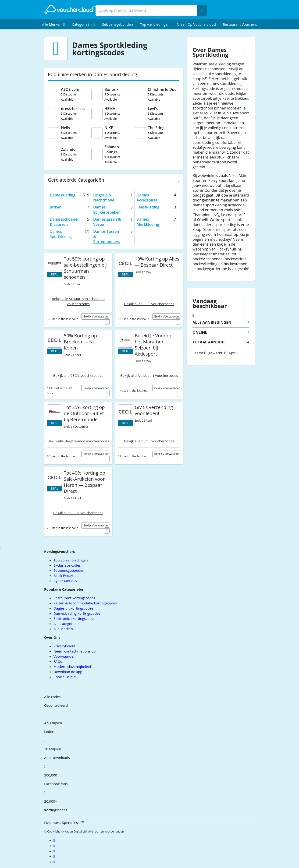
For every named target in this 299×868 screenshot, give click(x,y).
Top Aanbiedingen (155, 24)
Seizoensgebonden (117, 24)
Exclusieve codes (67, 565)
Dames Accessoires (147, 198)
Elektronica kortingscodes (74, 618)
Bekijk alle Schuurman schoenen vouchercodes (78, 301)
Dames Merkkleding (148, 222)
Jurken (56, 207)
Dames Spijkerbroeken (107, 210)
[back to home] (70, 10)
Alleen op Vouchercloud (196, 24)
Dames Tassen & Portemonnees (107, 236)
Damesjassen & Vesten (107, 222)
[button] (53, 24)
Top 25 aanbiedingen (71, 560)
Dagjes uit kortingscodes (73, 608)
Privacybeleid (64, 646)
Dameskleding (63, 195)
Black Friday (63, 575)
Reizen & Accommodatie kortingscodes (85, 603)
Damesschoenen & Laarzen (65, 222)
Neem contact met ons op (75, 651)
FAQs (58, 661)
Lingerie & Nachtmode (104, 198)
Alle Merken (63, 629)
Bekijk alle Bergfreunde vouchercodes (78, 441)
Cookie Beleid (65, 677)
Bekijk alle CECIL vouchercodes (149, 304)
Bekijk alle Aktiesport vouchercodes (149, 375)
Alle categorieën (67, 624)
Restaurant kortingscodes (74, 598)
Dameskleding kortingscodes (77, 613)
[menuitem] (53, 24)
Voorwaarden (64, 656)
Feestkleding (148, 207)
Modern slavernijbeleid (72, 667)
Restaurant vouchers (240, 24)
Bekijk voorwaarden (96, 316)
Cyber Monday (65, 581)
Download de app (68, 672)
